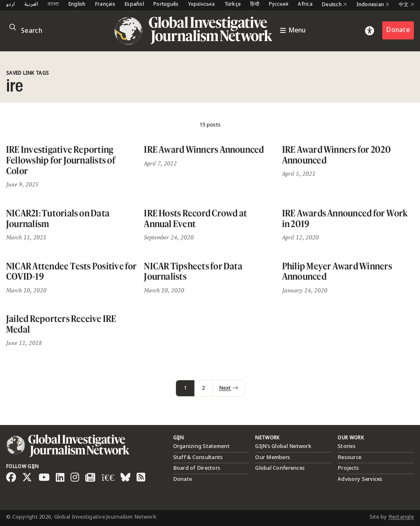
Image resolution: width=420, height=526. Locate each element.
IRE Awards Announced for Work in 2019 (345, 218)
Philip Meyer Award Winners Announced (337, 271)
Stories (347, 446)
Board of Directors (197, 468)
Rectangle (401, 517)
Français (105, 5)
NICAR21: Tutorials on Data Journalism (58, 218)
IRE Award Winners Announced (204, 149)
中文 (406, 5)
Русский (278, 5)
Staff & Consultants (198, 457)
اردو (10, 5)
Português (166, 5)
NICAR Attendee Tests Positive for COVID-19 (72, 271)
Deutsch (334, 5)
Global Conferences (280, 468)
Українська (201, 5)
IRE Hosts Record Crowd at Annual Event (195, 218)
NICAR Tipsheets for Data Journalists (193, 271)
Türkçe (233, 5)
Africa (305, 5)
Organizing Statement (201, 446)
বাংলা (53, 5)
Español (134, 5)
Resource (349, 457)
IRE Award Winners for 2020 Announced (337, 155)
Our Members (273, 457)
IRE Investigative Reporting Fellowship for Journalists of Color (61, 160)
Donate (398, 30)
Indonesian (373, 5)
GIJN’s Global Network (283, 446)
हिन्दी (255, 5)
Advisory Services (360, 479)
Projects (348, 468)
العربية (31, 5)
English (77, 5)
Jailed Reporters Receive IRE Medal (61, 324)
